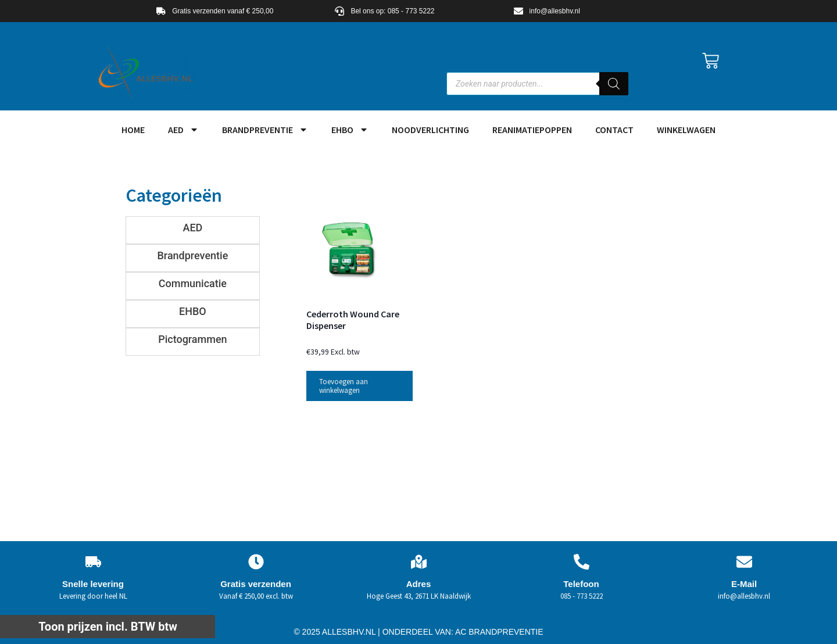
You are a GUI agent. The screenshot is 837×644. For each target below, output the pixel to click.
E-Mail (744, 584)
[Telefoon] (582, 562)
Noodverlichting (430, 130)
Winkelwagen (686, 130)
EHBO (350, 130)
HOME (133, 130)
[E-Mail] (744, 562)
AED (183, 130)
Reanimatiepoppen (532, 130)
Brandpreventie (265, 130)
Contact (614, 130)
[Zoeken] (614, 84)
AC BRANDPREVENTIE (499, 632)
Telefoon (581, 584)
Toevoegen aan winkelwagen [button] (344, 386)
